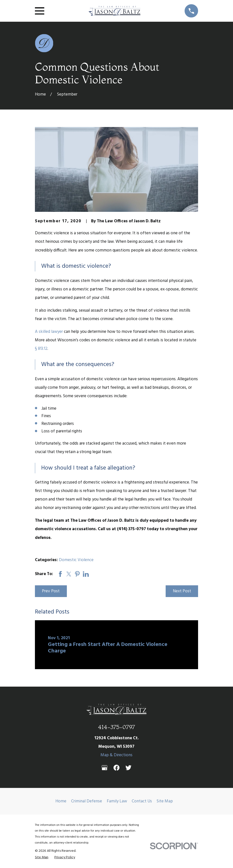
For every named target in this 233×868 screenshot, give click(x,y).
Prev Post (51, 591)
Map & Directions (116, 755)
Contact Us (142, 801)
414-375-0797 (116, 727)
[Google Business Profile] (105, 768)
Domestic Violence (76, 560)
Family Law (117, 801)
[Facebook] (116, 768)
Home (61, 801)
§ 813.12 (41, 349)
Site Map (165, 801)
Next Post (182, 591)
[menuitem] (42, 858)
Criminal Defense (87, 801)
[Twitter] (128, 768)
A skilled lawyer (49, 332)
